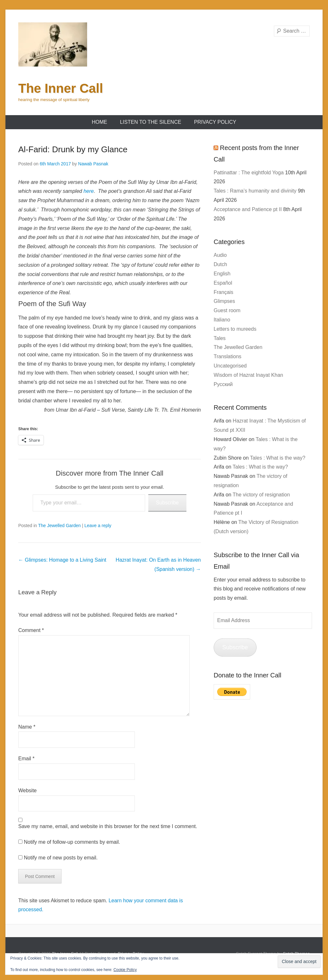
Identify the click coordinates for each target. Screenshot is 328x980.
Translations (228, 356)
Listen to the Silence (150, 122)
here (89, 191)
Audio (220, 255)
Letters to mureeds (235, 329)
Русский (223, 384)
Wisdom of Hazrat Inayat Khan (248, 375)
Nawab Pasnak (93, 164)
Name (27, 727)
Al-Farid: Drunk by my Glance (73, 149)
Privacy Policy (215, 122)
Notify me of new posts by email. (61, 858)
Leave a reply (98, 526)
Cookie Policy (125, 970)
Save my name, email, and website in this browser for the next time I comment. (108, 826)
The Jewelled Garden (59, 526)
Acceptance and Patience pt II (248, 209)
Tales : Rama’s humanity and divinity (255, 191)
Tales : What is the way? (278, 458)
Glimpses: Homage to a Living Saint (62, 560)
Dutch (220, 264)
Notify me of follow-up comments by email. (72, 842)
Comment (31, 630)
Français (223, 292)
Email (26, 759)
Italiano (222, 320)
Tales (220, 338)
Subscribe (167, 503)
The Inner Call (61, 88)
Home (99, 122)
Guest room (227, 310)
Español (223, 283)
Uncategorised (230, 366)
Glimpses (224, 301)
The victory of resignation (261, 495)
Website (28, 790)
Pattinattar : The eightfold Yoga (249, 173)
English (222, 274)
